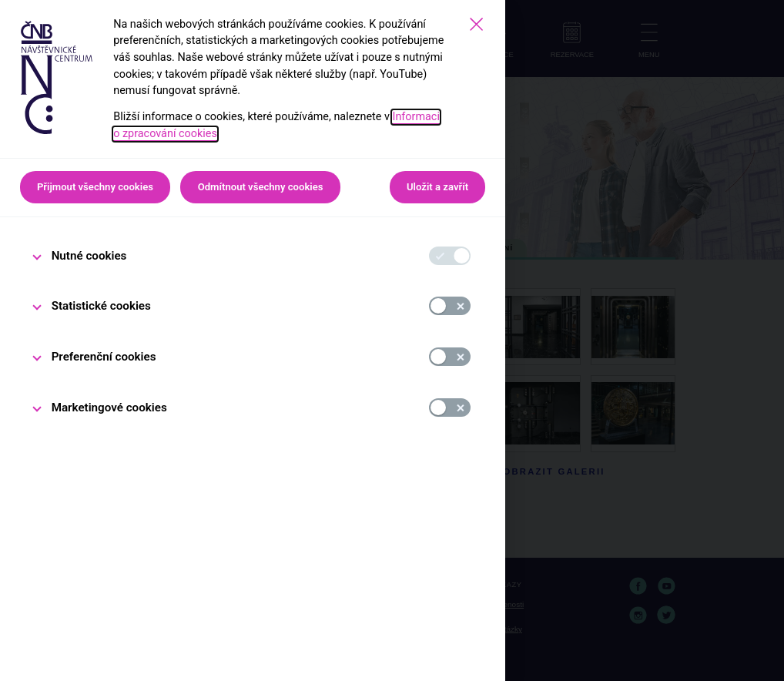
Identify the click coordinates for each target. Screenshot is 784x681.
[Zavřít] (476, 24)
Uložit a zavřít (437, 187)
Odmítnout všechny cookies (261, 187)
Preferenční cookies (104, 357)
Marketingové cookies (109, 408)
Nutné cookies (89, 256)
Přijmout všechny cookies (95, 187)
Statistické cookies (101, 306)
